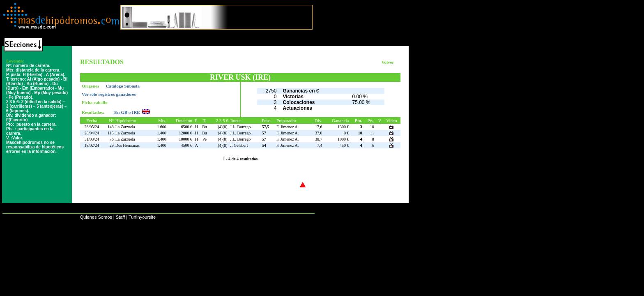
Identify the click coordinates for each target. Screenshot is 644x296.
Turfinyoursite (142, 217)
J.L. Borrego (240, 127)
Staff (120, 217)
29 (112, 145)
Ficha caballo (95, 102)
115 (111, 133)
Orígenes (91, 86)
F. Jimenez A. (287, 127)
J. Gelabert (239, 145)
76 (112, 139)
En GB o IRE (127, 112)
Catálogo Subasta (123, 86)
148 (111, 127)
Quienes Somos (96, 217)
